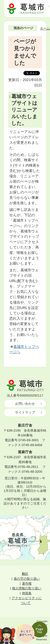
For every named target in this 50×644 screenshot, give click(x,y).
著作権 (27, 583)
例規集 (27, 593)
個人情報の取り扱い (27, 588)
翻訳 (25, 574)
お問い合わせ (25, 404)
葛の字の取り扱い (27, 579)
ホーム (45, 28)
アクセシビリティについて (27, 600)
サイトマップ (25, 412)
